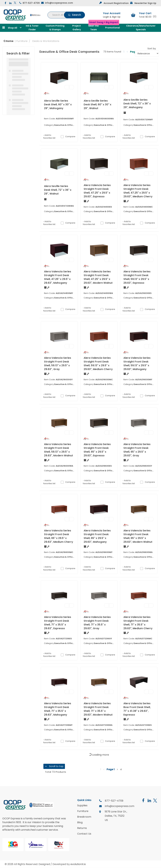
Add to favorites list (49, 137)
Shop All (12, 28)
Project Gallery (77, 28)
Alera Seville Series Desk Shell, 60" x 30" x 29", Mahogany (58, 104)
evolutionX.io (78, 864)
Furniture (22, 41)
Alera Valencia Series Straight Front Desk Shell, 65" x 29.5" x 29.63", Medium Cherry (59, 536)
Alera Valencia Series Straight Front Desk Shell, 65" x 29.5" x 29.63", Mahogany (97, 536)
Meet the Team (94, 28)
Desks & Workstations (46, 41)
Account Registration (116, 3)
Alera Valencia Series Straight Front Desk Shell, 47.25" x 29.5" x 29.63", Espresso (97, 191)
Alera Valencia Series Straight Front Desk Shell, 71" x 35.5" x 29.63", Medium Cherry (138, 623)
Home (8, 41)
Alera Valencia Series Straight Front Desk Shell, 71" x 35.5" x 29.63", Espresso (58, 623)
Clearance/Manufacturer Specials (141, 28)
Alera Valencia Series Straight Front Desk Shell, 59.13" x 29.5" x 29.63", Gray (58, 364)
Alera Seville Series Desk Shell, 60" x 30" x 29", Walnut (97, 104)
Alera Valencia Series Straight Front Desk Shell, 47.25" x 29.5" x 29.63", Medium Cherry (138, 191)
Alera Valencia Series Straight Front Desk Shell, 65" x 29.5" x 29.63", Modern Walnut (138, 536)
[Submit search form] (74, 15)
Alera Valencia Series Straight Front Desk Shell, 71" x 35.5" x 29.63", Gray (97, 623)
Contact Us (84, 834)
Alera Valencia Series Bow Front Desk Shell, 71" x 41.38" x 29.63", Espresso (137, 709)
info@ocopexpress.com (59, 3)
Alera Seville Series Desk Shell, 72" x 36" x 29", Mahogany (137, 104)
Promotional (112, 28)
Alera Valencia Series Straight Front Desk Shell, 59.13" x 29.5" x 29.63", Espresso (137, 277)
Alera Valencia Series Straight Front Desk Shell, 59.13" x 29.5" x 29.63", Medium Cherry (98, 364)
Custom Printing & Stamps (55, 28)
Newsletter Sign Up (145, 3)
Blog (80, 822)
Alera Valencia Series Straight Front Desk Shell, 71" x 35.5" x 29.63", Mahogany (58, 709)
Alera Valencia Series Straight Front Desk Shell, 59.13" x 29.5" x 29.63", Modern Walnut (58, 450)
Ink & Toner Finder (32, 28)
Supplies (82, 806)
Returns (82, 828)
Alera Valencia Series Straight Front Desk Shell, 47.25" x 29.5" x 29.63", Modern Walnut (98, 277)
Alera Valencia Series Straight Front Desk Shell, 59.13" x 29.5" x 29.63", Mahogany (137, 364)
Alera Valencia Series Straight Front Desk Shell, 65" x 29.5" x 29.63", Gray (137, 450)
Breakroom (84, 817)
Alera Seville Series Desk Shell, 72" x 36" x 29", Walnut (58, 190)
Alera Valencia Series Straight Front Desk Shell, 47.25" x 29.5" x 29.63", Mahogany (58, 277)
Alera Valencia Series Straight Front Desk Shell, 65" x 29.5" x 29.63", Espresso (97, 450)
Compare (68, 137)
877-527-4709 (31, 3)
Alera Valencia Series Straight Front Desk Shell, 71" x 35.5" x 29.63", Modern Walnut (98, 709)
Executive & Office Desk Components (74, 125)
